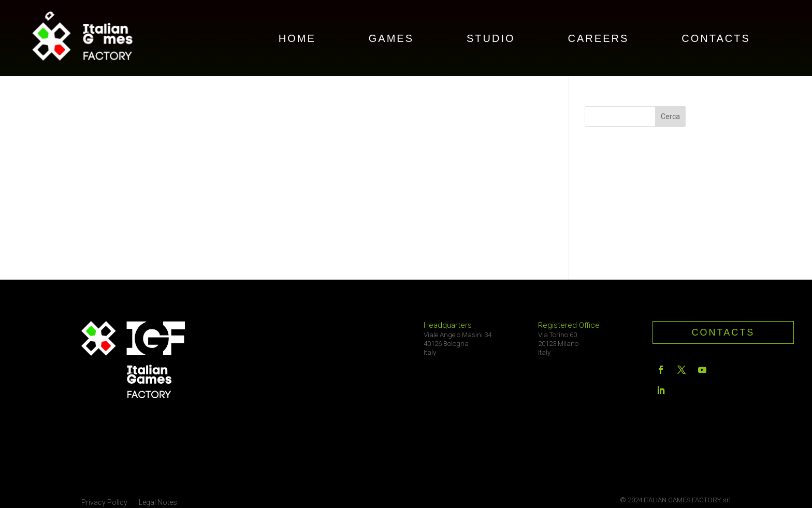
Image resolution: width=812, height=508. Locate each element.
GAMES (391, 39)
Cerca (670, 117)
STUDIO (491, 39)
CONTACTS (716, 39)
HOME (297, 39)
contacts (723, 332)
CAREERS (599, 39)
